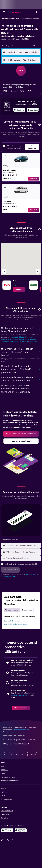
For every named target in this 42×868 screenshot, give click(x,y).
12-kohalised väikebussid (19, 342)
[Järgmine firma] (38, 271)
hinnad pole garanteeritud (21, 729)
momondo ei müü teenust (22, 736)
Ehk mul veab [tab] (27, 610)
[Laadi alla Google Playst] (19, 110)
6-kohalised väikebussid (18, 337)
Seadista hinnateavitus (19, 695)
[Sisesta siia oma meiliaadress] (23, 558)
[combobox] (10, 46)
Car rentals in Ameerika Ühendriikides (24, 753)
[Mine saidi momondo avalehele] (15, 12)
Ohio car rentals (9, 755)
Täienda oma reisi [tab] (12, 610)
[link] (19, 290)
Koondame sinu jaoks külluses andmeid (22, 740)
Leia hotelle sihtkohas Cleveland (16, 624)
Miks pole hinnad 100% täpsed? (22, 744)
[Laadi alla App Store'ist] (33, 110)
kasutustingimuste (31, 574)
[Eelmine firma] (4, 271)
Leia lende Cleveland (12, 621)
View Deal (33, 179)
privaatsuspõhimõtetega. (9, 577)
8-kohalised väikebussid (19, 339)
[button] (4, 12)
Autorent (7, 753)
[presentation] (33, 110)
